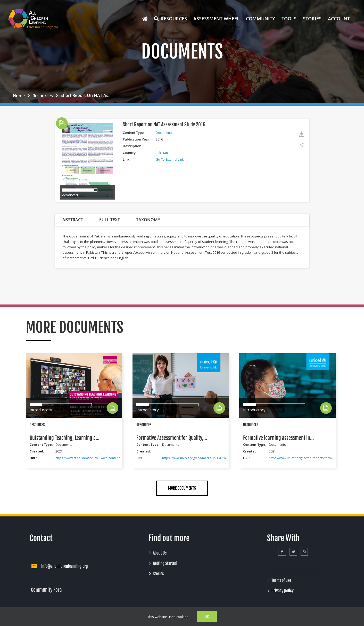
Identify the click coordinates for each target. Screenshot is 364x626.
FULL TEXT (110, 220)
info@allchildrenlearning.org (65, 566)
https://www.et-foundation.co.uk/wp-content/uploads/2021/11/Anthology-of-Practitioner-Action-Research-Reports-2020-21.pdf (89, 458)
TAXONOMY (148, 220)
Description (132, 146)
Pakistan (162, 153)
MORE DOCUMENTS (182, 488)
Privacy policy (283, 591)
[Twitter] (293, 552)
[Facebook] (282, 552)
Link (126, 159)
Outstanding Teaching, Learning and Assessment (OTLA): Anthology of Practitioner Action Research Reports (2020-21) (65, 438)
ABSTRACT (73, 220)
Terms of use (281, 580)
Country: (130, 153)
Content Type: (134, 133)
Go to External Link (170, 159)
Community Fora (46, 590)
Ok (207, 616)
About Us (160, 553)
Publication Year (136, 139)
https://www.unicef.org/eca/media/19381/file (195, 458)
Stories (158, 574)
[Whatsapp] (304, 552)
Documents (164, 133)
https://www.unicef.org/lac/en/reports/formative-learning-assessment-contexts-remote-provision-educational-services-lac (302, 458)
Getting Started (165, 563)
